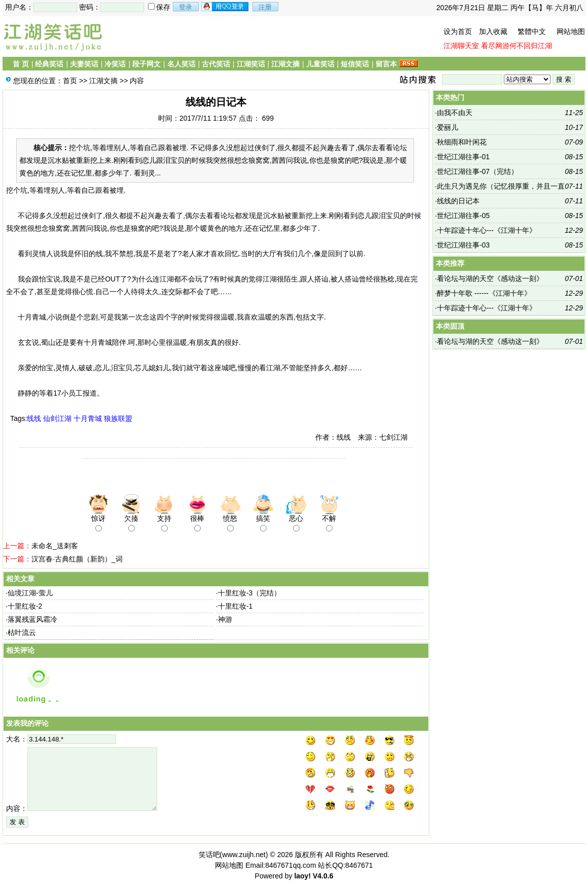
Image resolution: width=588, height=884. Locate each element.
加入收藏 (493, 31)
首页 (70, 81)
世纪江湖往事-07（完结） (477, 171)
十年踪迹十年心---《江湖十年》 (487, 230)
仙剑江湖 (57, 418)
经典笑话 (49, 64)
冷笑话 (115, 64)
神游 (225, 619)
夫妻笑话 (84, 64)
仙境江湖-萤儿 (30, 593)
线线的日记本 (458, 201)
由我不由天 (455, 113)
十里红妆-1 (235, 606)
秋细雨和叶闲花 (462, 142)
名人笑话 (181, 64)
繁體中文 (532, 31)
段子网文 (146, 64)
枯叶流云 (22, 632)
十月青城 (88, 418)
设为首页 (458, 31)
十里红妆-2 (25, 606)
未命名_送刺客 (55, 546)
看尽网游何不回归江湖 (517, 46)
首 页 (21, 64)
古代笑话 (216, 64)
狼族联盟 (118, 418)
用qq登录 (226, 7)
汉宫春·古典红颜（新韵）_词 (77, 559)
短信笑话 (355, 64)
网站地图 (571, 31)
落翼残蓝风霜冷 (32, 619)
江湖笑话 (251, 64)
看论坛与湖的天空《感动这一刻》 (490, 278)
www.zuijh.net (244, 855)
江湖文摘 (285, 64)
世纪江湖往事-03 (463, 245)
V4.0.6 (323, 876)
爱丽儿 (448, 127)
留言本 (386, 64)
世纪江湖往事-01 (463, 157)
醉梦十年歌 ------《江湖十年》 (484, 293)
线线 (34, 418)
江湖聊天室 (461, 46)
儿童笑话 (320, 64)
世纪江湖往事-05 (463, 216)
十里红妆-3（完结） (249, 593)
